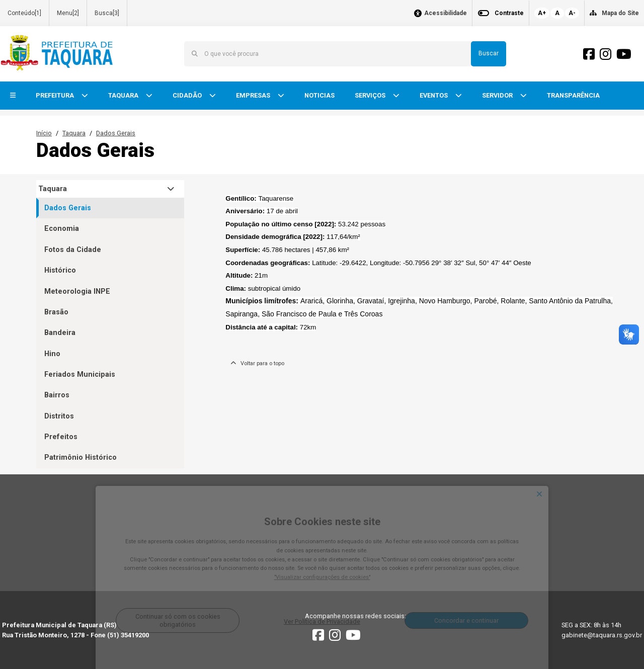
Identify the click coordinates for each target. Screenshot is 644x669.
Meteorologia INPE (77, 291)
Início (44, 133)
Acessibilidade (446, 13)
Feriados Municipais (80, 374)
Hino (52, 354)
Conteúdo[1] (24, 13)
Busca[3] (107, 13)
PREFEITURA (56, 95)
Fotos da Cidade (73, 250)
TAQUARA (124, 95)
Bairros (57, 395)
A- (572, 13)
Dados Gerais (116, 133)
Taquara (74, 133)
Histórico (60, 270)
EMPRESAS (254, 95)
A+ (542, 13)
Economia (62, 229)
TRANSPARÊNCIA (573, 95)
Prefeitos (61, 437)
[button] (13, 96)
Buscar (489, 53)
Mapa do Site (620, 13)
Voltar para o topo (257, 363)
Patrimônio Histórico (80, 457)
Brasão (56, 312)
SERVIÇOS (371, 95)
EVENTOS (434, 95)
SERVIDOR (498, 95)
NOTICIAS (319, 95)
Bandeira (60, 333)
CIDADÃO (188, 95)
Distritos (59, 416)
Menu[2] (68, 13)
